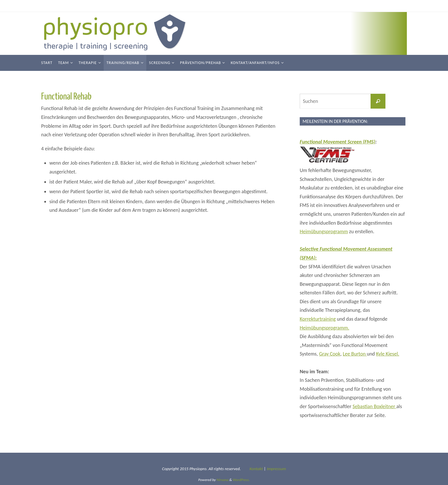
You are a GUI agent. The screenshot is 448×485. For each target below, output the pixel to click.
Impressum (276, 469)
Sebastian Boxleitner (374, 406)
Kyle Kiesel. (388, 354)
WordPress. (241, 480)
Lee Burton (355, 354)
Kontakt (256, 469)
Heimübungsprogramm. (324, 328)
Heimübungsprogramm (324, 231)
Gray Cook (330, 354)
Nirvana (223, 480)
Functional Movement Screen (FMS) (337, 142)
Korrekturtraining (318, 319)
